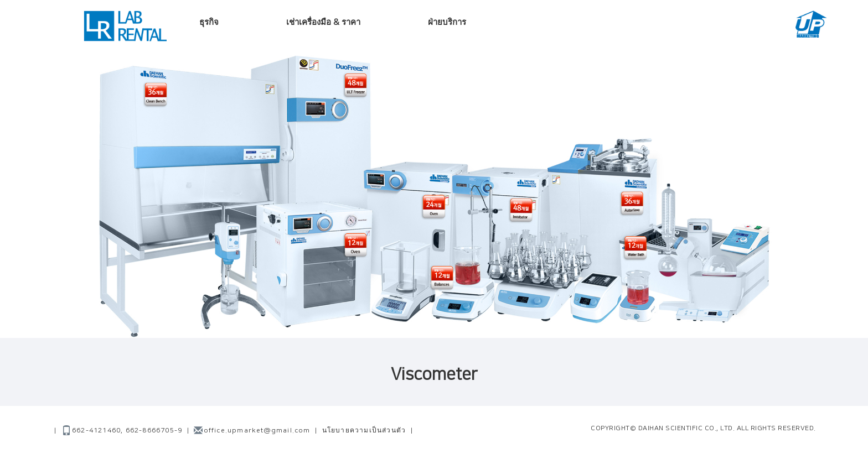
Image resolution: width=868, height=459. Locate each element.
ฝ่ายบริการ (447, 22)
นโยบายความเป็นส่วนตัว (364, 431)
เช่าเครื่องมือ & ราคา (323, 22)
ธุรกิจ (209, 22)
